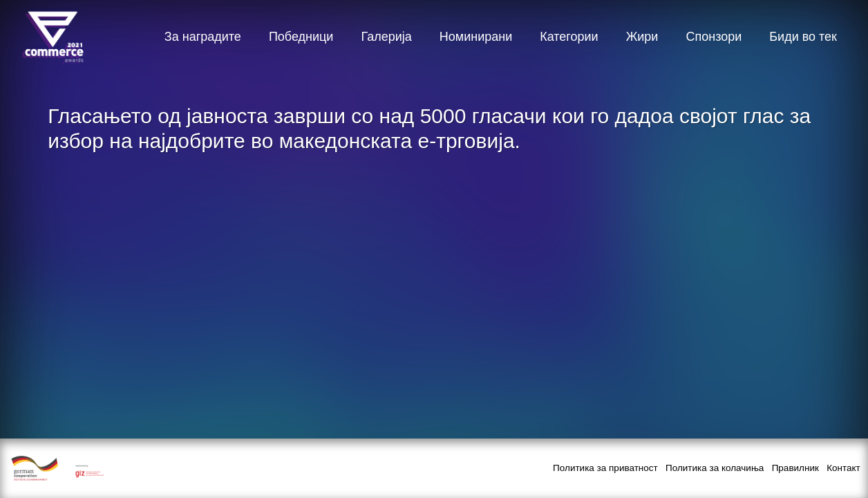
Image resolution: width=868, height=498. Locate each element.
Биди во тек (803, 37)
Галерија (386, 37)
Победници (301, 37)
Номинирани (476, 37)
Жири (642, 37)
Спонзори (714, 37)
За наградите (203, 37)
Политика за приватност (605, 468)
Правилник (795, 468)
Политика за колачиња (715, 468)
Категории (569, 37)
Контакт (843, 468)
